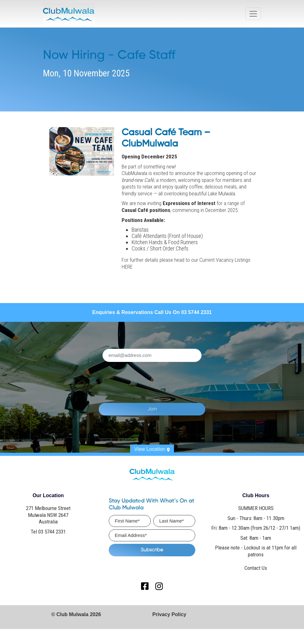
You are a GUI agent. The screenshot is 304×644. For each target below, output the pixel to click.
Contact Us (256, 568)
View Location (152, 449)
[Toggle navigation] (253, 14)
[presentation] (171, 379)
